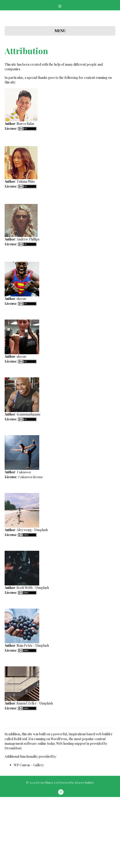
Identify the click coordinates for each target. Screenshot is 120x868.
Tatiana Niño (26, 252)
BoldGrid (20, 810)
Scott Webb (25, 659)
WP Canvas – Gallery (29, 836)
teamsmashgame (29, 485)
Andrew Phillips (28, 310)
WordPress (59, 810)
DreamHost (13, 819)
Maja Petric (25, 716)
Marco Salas (25, 195)
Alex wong (24, 601)
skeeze (22, 370)
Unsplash (41, 601)
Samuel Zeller (27, 774)
